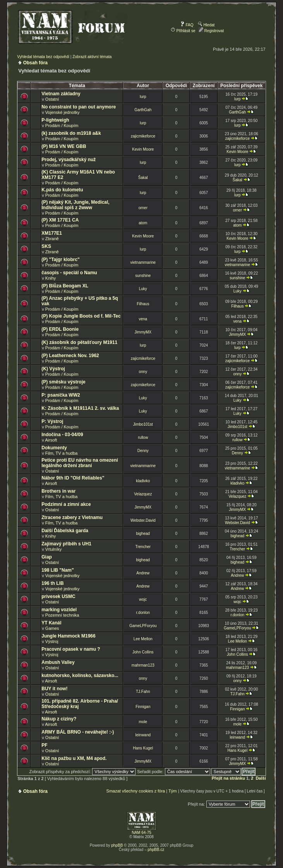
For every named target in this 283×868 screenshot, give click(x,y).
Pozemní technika (62, 615)
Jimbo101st (143, 424)
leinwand (143, 735)
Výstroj (52, 641)
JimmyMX (143, 332)
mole (143, 722)
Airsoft (51, 440)
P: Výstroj (52, 421)
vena (143, 319)
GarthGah (143, 110)
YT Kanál (51, 623)
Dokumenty (54, 448)
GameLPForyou (143, 626)
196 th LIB (52, 583)
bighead (143, 534)
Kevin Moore (143, 149)
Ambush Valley (58, 662)
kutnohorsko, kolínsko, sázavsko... (80, 675)
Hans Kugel (143, 748)
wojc (143, 599)
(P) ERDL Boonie (60, 329)
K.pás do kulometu (62, 190)
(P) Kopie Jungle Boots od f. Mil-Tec (81, 316)
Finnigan (143, 707)
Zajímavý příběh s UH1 (66, 544)
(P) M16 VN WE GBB (64, 146)
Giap (47, 557)
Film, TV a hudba (62, 453)
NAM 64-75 (141, 833)
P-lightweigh (55, 120)
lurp (143, 97)
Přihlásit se (183, 31)
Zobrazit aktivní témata (92, 57)
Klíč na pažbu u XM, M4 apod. (74, 758)
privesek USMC (58, 596)
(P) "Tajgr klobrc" (61, 260)
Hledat (206, 25)
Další (261, 778)
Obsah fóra (35, 63)
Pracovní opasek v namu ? (71, 649)
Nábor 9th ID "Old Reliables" (73, 478)
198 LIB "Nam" (57, 570)
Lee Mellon (143, 639)
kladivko (143, 481)
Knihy (51, 278)
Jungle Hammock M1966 (68, 636)
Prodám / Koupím (62, 125)
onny (143, 372)
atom (143, 223)
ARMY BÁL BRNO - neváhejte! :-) (78, 732)
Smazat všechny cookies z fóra (136, 791)
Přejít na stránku (228, 778)
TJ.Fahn (143, 692)
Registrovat (211, 31)
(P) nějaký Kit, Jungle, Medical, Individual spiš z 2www (75, 205)
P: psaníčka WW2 (61, 395)
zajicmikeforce (143, 136)
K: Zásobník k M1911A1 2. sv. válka (80, 408)
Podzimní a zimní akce (66, 504)
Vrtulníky (53, 549)
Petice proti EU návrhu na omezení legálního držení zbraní (80, 463)
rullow (143, 437)
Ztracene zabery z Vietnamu (72, 517)
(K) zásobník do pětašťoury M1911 (79, 342)
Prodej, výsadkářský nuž (69, 160)
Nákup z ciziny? (59, 719)
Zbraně (52, 239)
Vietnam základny (61, 94)
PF (44, 745)
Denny (143, 451)
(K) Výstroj (53, 369)
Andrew (143, 573)
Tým (172, 791)
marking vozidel (59, 610)
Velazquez (143, 494)
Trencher (143, 547)
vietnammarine (143, 262)
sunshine (143, 276)
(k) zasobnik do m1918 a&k (71, 133)
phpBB (117, 845)
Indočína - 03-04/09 (62, 435)
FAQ (187, 25)
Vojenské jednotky (63, 112)
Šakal (143, 178)
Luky (143, 289)
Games (52, 628)
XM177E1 (52, 233)
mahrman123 (143, 665)
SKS (46, 246)
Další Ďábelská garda (65, 531)
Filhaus (143, 304)
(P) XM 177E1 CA (60, 220)
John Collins (143, 652)
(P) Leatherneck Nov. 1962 (70, 356)
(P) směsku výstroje (63, 382)
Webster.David (143, 520)
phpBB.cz (156, 850)
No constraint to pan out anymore (79, 107)
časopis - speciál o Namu (69, 273)
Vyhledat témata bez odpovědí (43, 57)
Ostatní (52, 99)
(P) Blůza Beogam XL (65, 286)
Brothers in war (58, 491)
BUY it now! (54, 689)
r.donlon (143, 613)
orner (143, 208)
